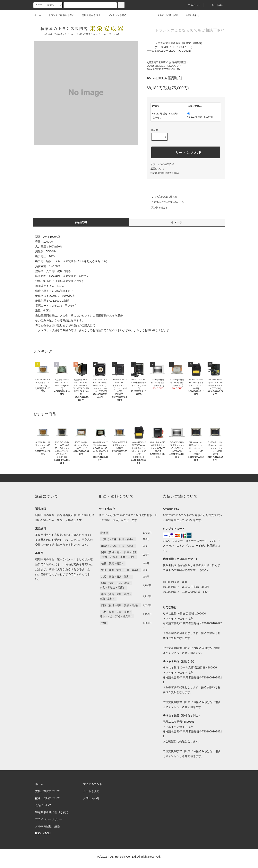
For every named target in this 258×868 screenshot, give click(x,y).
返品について (158, 169)
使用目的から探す (89, 15)
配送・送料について (47, 798)
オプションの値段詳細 (162, 164)
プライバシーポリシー (49, 819)
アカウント (192, 5)
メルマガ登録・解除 (165, 15)
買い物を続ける (157, 208)
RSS (38, 833)
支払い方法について (47, 791)
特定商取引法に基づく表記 (165, 173)
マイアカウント (93, 784)
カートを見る (91, 791)
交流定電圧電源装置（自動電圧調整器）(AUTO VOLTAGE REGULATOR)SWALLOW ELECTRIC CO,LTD (179, 47)
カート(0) (215, 5)
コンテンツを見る (115, 15)
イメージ (177, 222)
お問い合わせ (190, 15)
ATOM (47, 833)
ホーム (38, 15)
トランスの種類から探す (59, 15)
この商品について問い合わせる (165, 202)
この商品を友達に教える (162, 197)
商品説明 (81, 222)
